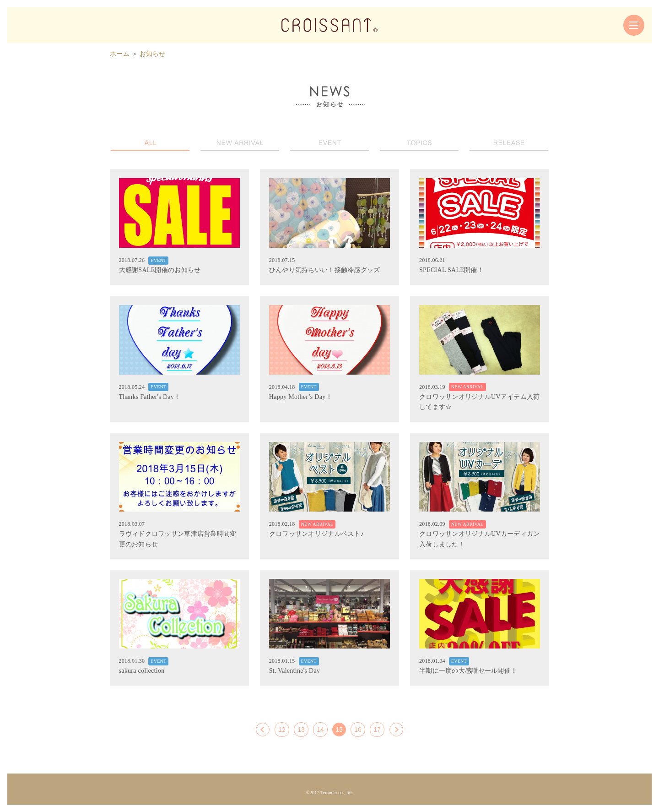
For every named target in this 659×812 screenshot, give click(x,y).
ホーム (120, 54)
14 (320, 730)
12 (282, 730)
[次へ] (396, 730)
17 (377, 730)
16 (358, 730)
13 (301, 730)
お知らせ (153, 54)
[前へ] (263, 730)
